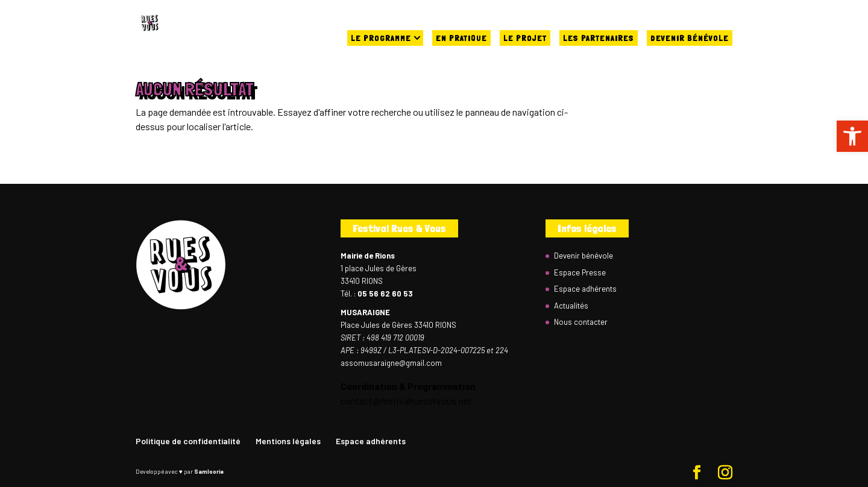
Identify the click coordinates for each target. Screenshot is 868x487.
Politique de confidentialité (188, 441)
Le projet (525, 38)
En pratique (461, 38)
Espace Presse (580, 272)
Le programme (381, 38)
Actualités (571, 306)
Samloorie (209, 471)
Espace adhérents (585, 289)
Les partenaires (599, 38)
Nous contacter (581, 322)
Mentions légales (288, 441)
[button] (852, 136)
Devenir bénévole (690, 38)
